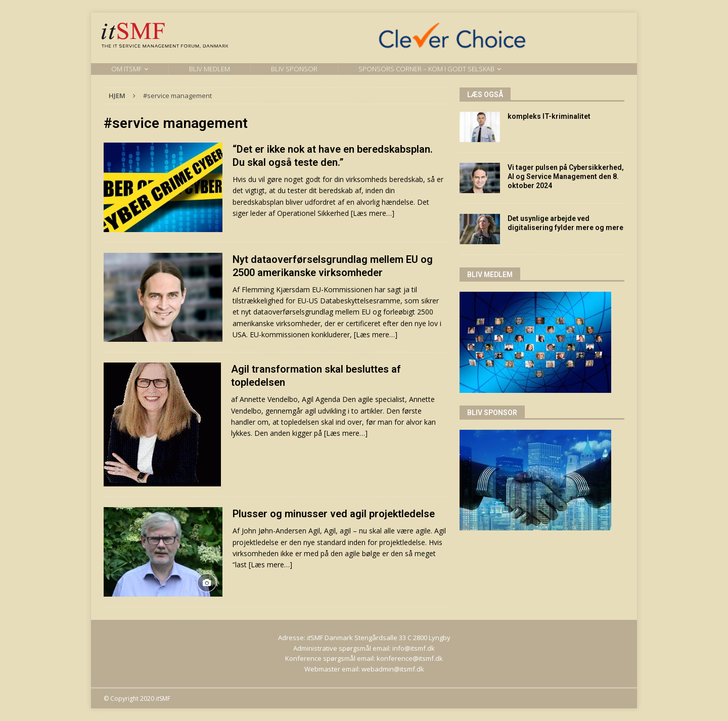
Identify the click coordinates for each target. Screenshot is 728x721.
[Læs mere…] (373, 213)
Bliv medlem (210, 69)
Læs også (485, 95)
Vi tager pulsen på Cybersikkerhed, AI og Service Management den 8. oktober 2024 (566, 176)
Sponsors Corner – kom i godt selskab (426, 69)
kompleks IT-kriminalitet (549, 116)
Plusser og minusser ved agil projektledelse (334, 514)
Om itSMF (126, 69)
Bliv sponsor (294, 69)
